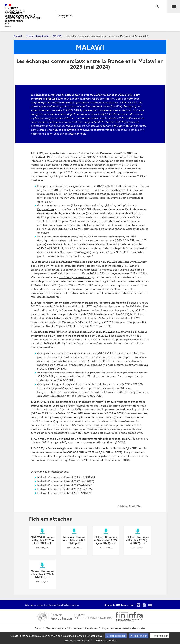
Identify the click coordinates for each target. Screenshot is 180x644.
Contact (39, 628)
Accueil (18, 36)
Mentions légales (55, 628)
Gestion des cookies (134, 628)
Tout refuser (139, 636)
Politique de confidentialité (81, 628)
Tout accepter (116, 636)
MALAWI (58, 36)
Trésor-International (37, 36)
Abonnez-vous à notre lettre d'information (52, 605)
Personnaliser (160, 636)
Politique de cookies (110, 628)
